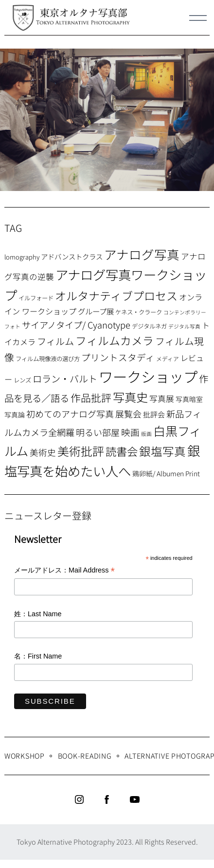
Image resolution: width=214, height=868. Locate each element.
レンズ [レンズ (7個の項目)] (22, 380)
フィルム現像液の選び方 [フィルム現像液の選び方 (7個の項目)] (48, 359)
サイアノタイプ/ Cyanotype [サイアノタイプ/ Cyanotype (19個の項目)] (76, 325)
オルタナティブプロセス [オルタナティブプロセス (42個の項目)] (116, 295)
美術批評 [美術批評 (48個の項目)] (81, 451)
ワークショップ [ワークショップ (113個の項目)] (148, 376)
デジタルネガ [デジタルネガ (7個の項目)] (149, 326)
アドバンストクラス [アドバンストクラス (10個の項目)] (72, 256)
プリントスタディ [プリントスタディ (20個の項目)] (118, 357)
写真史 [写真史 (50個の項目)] (130, 397)
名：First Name (38, 656)
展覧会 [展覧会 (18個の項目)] (128, 414)
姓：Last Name (38, 614)
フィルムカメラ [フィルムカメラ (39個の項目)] (115, 340)
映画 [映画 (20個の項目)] (130, 432)
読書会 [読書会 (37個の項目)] (122, 451)
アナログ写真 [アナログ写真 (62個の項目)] (142, 254)
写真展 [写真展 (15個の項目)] (162, 399)
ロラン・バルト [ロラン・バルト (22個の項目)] (65, 379)
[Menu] (198, 18)
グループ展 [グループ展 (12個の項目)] (96, 311)
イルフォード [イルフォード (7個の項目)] (36, 298)
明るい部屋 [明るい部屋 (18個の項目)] (98, 432)
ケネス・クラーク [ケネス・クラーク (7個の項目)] (139, 312)
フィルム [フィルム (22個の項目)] (55, 341)
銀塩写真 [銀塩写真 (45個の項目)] (162, 451)
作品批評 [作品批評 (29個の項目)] (91, 398)
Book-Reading (85, 755)
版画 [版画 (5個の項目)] (146, 434)
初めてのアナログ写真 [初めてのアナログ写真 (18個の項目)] (70, 414)
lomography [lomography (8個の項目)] (22, 257)
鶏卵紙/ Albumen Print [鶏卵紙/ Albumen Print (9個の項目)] (166, 473)
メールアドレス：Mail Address (64, 571)
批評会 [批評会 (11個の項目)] (154, 414)
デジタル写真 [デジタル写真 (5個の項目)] (184, 326)
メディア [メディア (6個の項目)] (168, 358)
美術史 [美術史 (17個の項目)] (43, 452)
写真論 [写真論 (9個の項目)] (15, 415)
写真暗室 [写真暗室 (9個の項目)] (189, 399)
